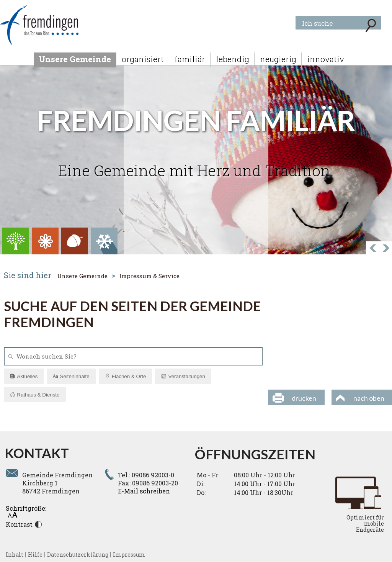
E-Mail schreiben (144, 491)
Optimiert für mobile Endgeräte (365, 523)
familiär (190, 59)
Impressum (129, 555)
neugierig (278, 59)
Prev (385, 248)
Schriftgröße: (26, 511)
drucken (304, 398)
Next (372, 248)
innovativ (326, 59)
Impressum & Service (149, 276)
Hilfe (35, 555)
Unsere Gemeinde (75, 59)
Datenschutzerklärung (78, 555)
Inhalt (15, 555)
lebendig (233, 59)
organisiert (143, 59)
